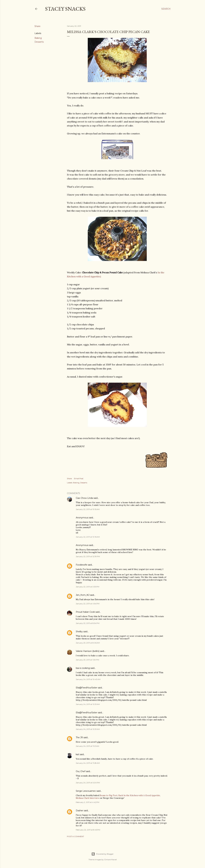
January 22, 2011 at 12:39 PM (88, 556)
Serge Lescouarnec (86, 791)
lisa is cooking (83, 668)
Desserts (39, 42)
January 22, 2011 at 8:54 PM (88, 623)
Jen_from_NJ (83, 595)
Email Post (79, 478)
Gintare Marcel (110, 860)
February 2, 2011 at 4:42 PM (88, 802)
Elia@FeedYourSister (86, 688)
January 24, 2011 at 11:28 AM (88, 763)
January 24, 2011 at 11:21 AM (87, 746)
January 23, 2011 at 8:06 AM (88, 643)
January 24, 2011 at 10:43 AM (88, 679)
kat (77, 754)
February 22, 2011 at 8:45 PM (88, 830)
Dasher (79, 811)
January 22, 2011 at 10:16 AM (88, 537)
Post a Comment (75, 836)
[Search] (166, 9)
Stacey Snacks (65, 9)
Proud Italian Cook (85, 612)
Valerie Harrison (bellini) (88, 651)
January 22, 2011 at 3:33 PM (88, 587)
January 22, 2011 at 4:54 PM (88, 604)
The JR (79, 737)
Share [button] (37, 26)
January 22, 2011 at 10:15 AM (88, 509)
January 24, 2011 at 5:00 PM (88, 783)
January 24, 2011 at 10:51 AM (88, 704)
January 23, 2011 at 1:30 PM (87, 660)
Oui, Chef (81, 771)
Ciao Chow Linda (84, 498)
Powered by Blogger (102, 854)
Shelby (79, 632)
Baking (38, 38)
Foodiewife (81, 565)
